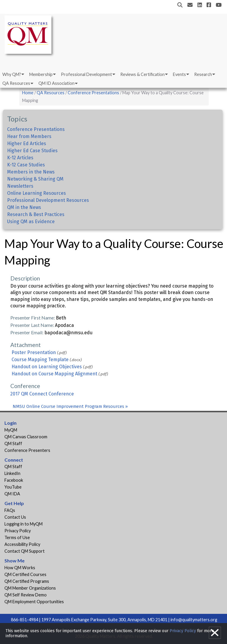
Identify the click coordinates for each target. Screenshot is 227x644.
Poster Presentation (34, 352)
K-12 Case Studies (26, 165)
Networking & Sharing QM (35, 179)
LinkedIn (12, 473)
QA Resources (16, 83)
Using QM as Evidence (31, 222)
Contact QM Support (25, 551)
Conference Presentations (93, 93)
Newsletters (20, 186)
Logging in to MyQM (23, 524)
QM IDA (12, 494)
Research (203, 74)
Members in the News (31, 172)
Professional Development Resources (48, 200)
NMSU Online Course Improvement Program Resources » (70, 406)
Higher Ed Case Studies (32, 151)
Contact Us (15, 517)
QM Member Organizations (30, 588)
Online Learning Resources (37, 193)
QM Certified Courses (25, 574)
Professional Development (86, 74)
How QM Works (20, 568)
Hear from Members (29, 136)
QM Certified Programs (27, 581)
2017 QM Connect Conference (42, 394)
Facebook (14, 480)
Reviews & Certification (142, 74)
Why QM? (12, 74)
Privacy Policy (18, 531)
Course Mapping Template (40, 360)
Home (28, 93)
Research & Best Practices (36, 214)
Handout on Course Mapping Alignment (54, 374)
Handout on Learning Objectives (47, 367)
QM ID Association (56, 83)
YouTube (13, 487)
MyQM (11, 430)
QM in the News (24, 207)
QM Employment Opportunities (34, 602)
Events (179, 74)
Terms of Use (17, 537)
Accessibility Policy (22, 544)
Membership (41, 74)
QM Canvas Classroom (26, 437)
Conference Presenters (27, 450)
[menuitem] (13, 74)
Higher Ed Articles (27, 143)
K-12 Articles (20, 158)
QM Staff (13, 443)
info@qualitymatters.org (194, 620)
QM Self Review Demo (26, 595)
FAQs (10, 510)
